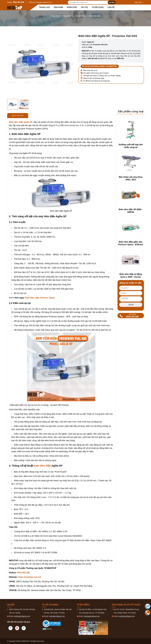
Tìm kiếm (112, 3)
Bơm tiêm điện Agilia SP (21, 122)
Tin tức (84, 7)
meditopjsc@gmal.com (44, 2)
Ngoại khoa (80, 16)
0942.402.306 (19, 2)
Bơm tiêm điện (95, 16)
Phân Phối (72, 7)
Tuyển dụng (98, 7)
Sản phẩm (58, 7)
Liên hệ (111, 7)
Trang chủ (44, 7)
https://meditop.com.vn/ (30, 577)
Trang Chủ (55, 16)
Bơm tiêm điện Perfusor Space (40, 298)
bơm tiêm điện (42, 466)
